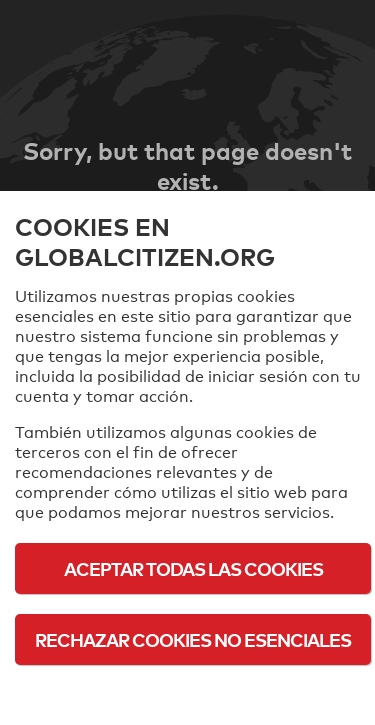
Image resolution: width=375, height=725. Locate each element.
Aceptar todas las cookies (193, 568)
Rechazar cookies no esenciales (193, 639)
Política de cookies (193, 694)
